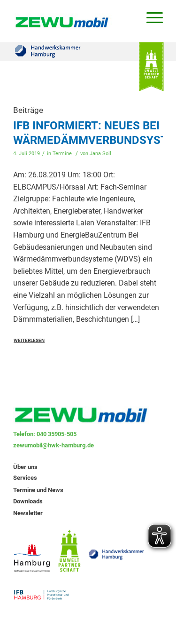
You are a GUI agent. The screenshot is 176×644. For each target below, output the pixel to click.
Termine (62, 154)
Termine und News (38, 490)
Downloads (28, 501)
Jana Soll (100, 154)
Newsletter (28, 513)
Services (25, 478)
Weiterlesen (29, 340)
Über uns (25, 467)
